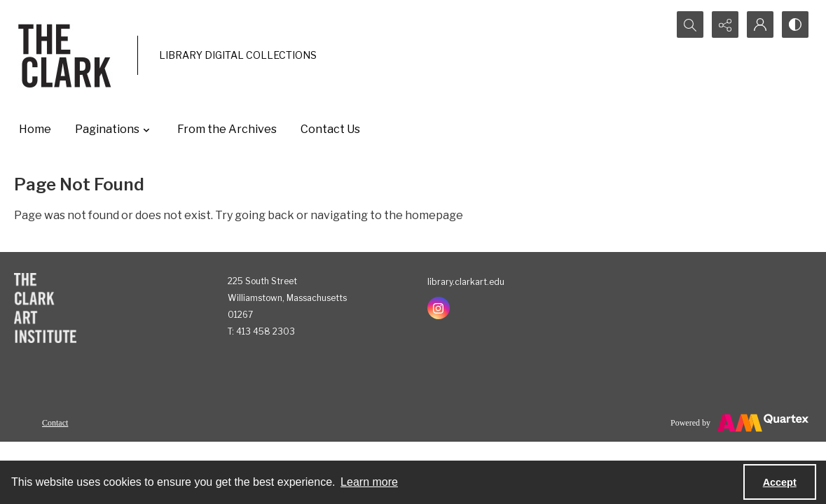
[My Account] (760, 24)
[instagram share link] (439, 308)
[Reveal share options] (725, 24)
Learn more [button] (369, 482)
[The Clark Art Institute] (45, 308)
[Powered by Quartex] (739, 423)
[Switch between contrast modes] (795, 24)
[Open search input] (690, 24)
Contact (55, 423)
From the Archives (227, 129)
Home (35, 129)
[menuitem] (55, 422)
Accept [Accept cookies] (780, 482)
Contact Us (330, 129)
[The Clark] (67, 55)
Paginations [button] (114, 129)
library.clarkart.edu (466, 282)
